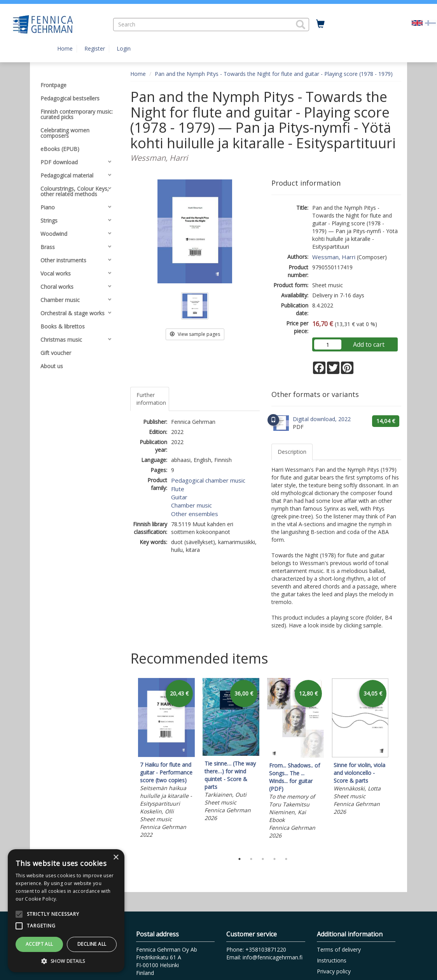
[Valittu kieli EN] (417, 22)
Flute (178, 489)
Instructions (332, 960)
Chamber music (191, 505)
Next (397, 764)
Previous (128, 764)
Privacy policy (334, 971)
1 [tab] (239, 859)
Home (65, 48)
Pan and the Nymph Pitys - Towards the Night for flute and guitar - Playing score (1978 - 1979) (274, 74)
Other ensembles (195, 514)
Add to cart (369, 344)
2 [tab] (251, 859)
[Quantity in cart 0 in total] (320, 24)
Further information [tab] (151, 399)
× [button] (116, 858)
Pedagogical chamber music (208, 480)
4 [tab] (274, 859)
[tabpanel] (166, 759)
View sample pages (195, 334)
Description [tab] (292, 452)
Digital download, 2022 (322, 419)
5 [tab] (286, 859)
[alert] (66, 911)
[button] (301, 25)
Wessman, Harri (334, 257)
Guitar (179, 497)
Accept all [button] (39, 944)
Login (124, 48)
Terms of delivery (339, 949)
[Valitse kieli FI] (430, 22)
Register (95, 48)
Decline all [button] (92, 944)
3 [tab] (263, 859)
